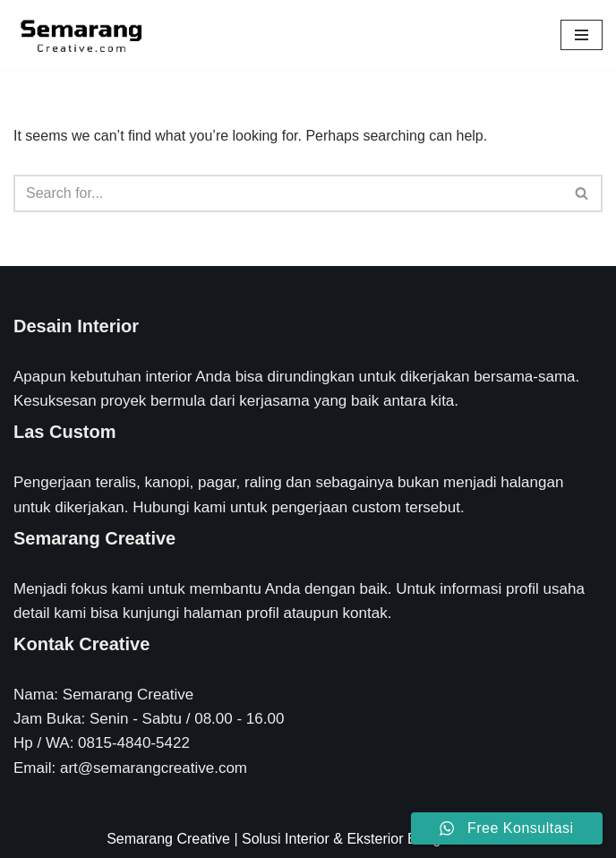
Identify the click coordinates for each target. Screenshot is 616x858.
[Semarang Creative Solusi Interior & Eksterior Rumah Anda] (81, 35)
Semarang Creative (168, 839)
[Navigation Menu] (582, 35)
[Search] (288, 193)
